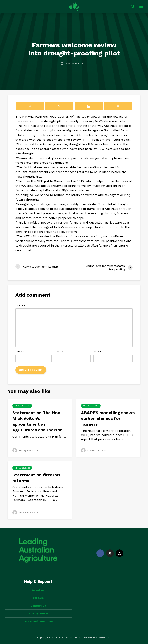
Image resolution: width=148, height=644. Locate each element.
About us (38, 590)
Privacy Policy (38, 613)
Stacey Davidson (25, 450)
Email (59, 352)
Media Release (22, 406)
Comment (21, 305)
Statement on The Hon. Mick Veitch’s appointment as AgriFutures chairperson (37, 421)
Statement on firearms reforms (36, 478)
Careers (38, 598)
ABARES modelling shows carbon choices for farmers (108, 418)
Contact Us (38, 606)
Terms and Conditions (38, 621)
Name (20, 352)
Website (98, 352)
